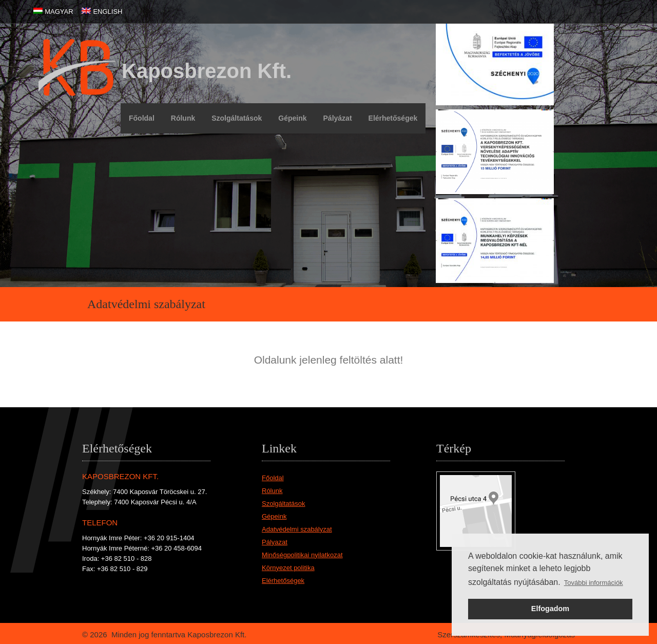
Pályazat (275, 542)
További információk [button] (594, 583)
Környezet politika (288, 568)
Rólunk (183, 118)
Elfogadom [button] (550, 609)
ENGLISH (108, 12)
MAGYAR (59, 12)
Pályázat (338, 118)
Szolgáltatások (237, 118)
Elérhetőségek (393, 118)
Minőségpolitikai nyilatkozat (302, 555)
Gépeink (292, 118)
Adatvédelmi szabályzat (297, 529)
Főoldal (142, 118)
